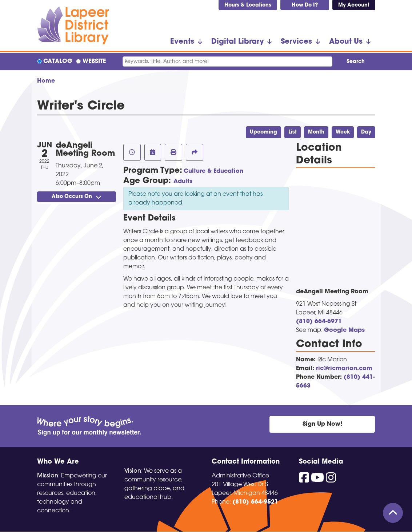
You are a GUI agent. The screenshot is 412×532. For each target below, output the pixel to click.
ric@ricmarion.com (344, 369)
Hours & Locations (248, 5)
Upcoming (263, 132)
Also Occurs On (76, 197)
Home (46, 81)
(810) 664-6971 (319, 322)
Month (316, 132)
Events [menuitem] (182, 42)
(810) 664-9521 (255, 502)
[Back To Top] (393, 513)
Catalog (58, 61)
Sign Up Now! (322, 424)
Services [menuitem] (296, 42)
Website (94, 61)
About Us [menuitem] (346, 42)
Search (356, 62)
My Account (354, 5)
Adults (183, 182)
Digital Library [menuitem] (237, 42)
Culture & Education (213, 171)
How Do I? (305, 5)
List (293, 132)
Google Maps (344, 330)
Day (366, 132)
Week (343, 132)
